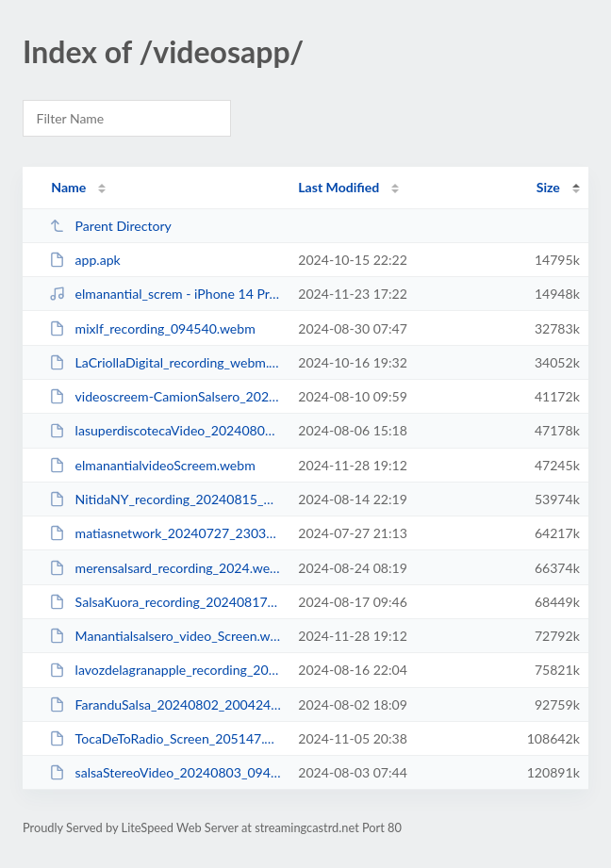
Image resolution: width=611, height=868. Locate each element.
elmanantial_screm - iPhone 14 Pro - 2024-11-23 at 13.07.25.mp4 (165, 294)
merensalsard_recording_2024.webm (165, 568)
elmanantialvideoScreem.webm (152, 465)
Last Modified (339, 187)
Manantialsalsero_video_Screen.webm (165, 636)
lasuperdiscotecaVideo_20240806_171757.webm (165, 430)
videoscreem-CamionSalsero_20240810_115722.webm (165, 396)
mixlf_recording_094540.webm (152, 328)
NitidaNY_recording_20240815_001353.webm (165, 499)
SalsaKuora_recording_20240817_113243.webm (165, 602)
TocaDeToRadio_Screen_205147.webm (165, 738)
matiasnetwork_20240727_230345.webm (165, 533)
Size (548, 187)
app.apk (85, 260)
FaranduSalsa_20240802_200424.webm (165, 704)
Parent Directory (110, 226)
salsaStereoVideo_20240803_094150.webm (165, 772)
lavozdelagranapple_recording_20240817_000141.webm (165, 670)
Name (68, 187)
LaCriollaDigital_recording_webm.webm (165, 362)
